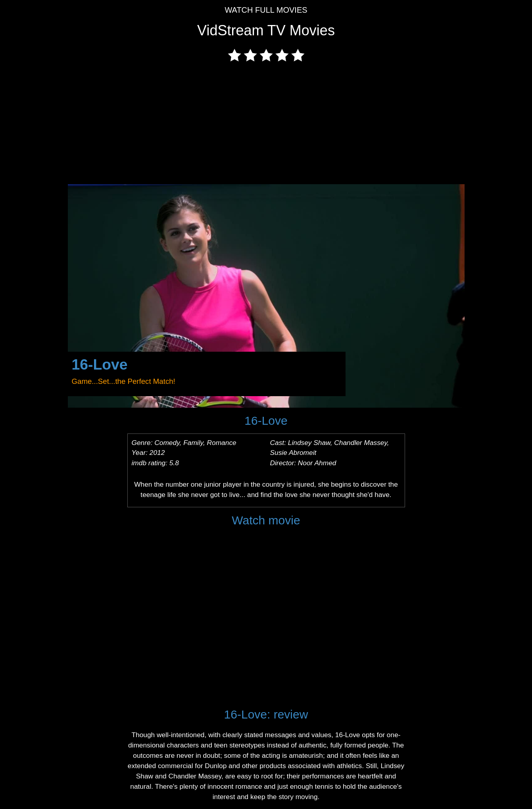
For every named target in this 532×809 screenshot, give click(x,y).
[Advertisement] (266, 125)
